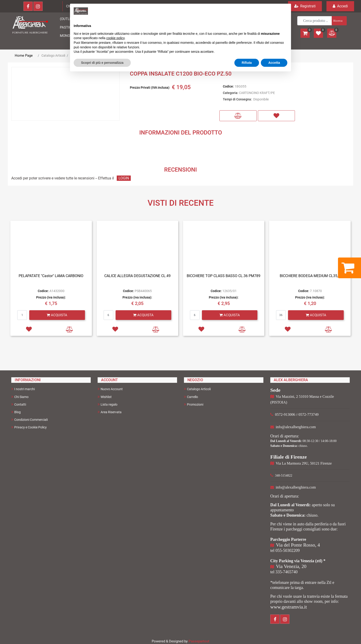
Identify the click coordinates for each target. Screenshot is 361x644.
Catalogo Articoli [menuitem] (197, 389)
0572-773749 (309, 414)
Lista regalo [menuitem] (108, 404)
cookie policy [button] (115, 38)
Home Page (24, 56)
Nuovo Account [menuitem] (110, 389)
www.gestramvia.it (289, 607)
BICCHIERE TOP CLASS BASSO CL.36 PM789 (224, 276)
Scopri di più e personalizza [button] (102, 63)
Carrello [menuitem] (191, 397)
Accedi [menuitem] (340, 6)
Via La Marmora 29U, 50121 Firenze (304, 463)
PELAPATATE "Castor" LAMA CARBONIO (51, 276)
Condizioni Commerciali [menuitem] (29, 420)
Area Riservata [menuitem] (110, 412)
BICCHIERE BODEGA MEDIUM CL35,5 (310, 276)
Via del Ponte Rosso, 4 (298, 545)
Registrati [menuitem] (305, 6)
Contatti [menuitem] (19, 404)
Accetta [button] (274, 63)
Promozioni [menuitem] (194, 404)
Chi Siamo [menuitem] (20, 397)
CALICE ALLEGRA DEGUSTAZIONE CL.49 (137, 276)
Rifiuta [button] (247, 63)
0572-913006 (285, 414)
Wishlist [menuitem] (105, 397)
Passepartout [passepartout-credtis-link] (199, 641)
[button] (339, 21)
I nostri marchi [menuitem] (23, 389)
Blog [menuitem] (16, 412)
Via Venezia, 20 (291, 566)
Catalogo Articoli (53, 56)
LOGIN (124, 178)
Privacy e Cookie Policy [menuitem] (29, 427)
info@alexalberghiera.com (296, 427)
